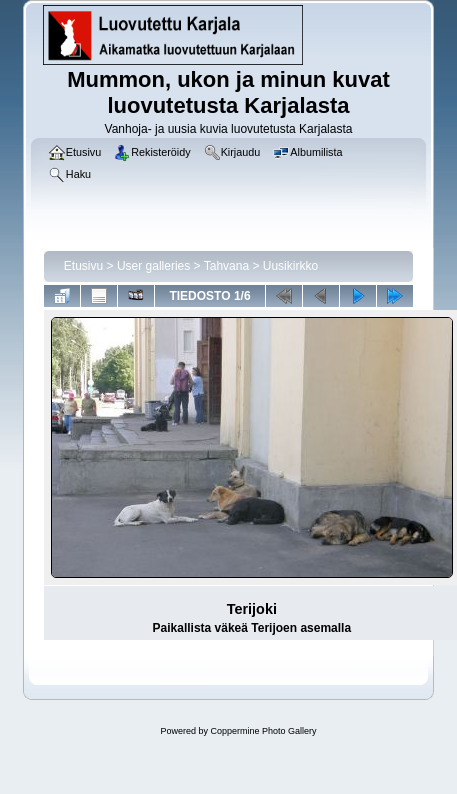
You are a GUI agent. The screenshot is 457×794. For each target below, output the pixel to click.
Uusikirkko (290, 266)
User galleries (153, 266)
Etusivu (83, 266)
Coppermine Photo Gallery (263, 731)
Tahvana (226, 266)
